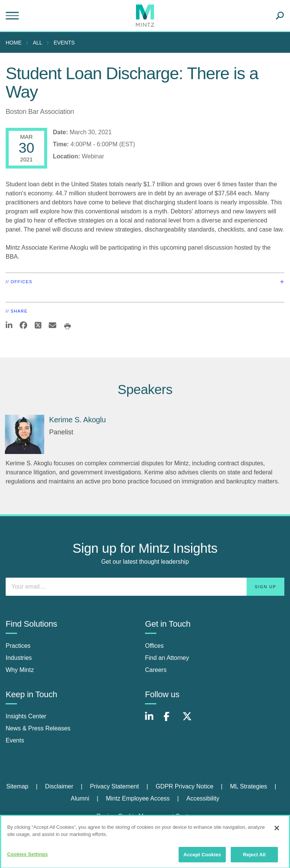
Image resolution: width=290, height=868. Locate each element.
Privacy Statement (114, 786)
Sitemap (17, 786)
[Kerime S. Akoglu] (25, 434)
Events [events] (15, 740)
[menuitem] (15, 43)
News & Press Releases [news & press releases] (38, 728)
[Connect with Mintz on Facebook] (171, 720)
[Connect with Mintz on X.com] (190, 720)
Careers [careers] (156, 670)
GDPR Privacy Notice (184, 786)
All (38, 43)
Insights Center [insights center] (26, 716)
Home (14, 43)
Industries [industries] (19, 658)
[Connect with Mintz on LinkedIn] (153, 720)
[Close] (277, 831)
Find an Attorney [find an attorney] (167, 658)
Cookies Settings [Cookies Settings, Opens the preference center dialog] (28, 857)
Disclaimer (59, 786)
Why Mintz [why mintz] (20, 670)
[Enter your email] (145, 587)
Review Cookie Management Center (145, 816)
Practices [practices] (18, 646)
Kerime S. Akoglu (77, 420)
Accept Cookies (202, 858)
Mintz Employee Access (138, 798)
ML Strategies (248, 786)
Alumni (80, 798)
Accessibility (203, 798)
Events (64, 43)
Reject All (254, 858)
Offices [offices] (154, 646)
